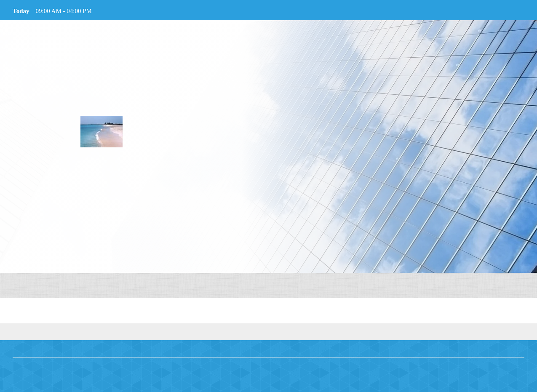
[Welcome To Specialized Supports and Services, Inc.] (102, 132)
